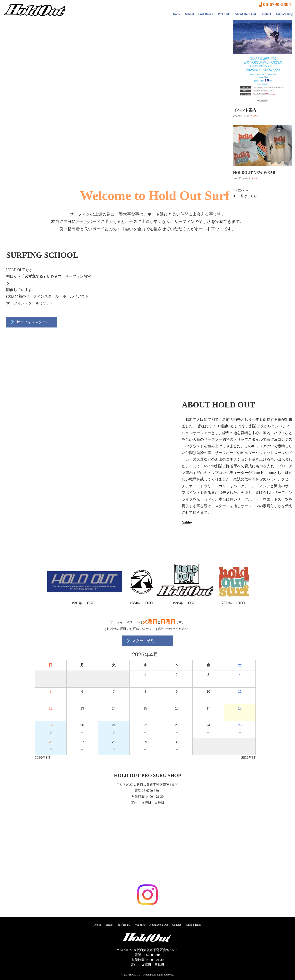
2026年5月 (249, 758)
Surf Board (206, 14)
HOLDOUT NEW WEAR (254, 173)
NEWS (254, 116)
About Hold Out (245, 14)
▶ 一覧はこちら (245, 196)
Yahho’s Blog (284, 14)
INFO (255, 178)
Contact (266, 14)
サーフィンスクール (30, 322)
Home (177, 14)
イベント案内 (245, 110)
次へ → (243, 190)
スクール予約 (140, 641)
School (190, 14)
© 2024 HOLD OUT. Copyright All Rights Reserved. (148, 975)
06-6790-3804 (275, 4)
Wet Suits (224, 14)
